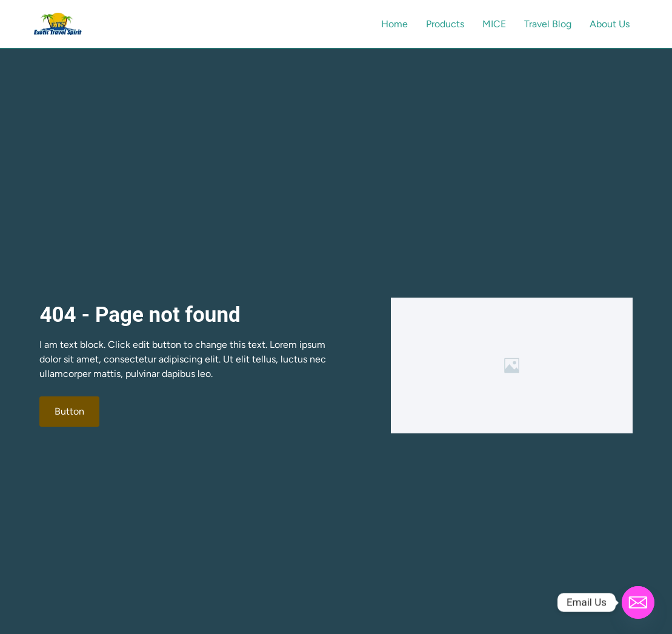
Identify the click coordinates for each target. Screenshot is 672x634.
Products (445, 24)
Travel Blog (548, 24)
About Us (610, 24)
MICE (494, 24)
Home (394, 24)
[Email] (638, 602)
